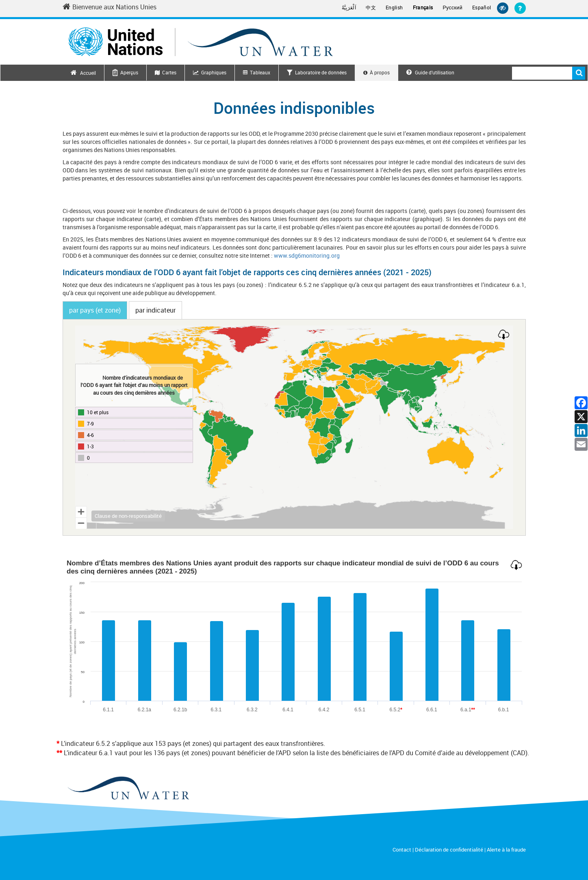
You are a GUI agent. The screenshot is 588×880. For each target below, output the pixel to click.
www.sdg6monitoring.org (307, 255)
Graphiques (214, 72)
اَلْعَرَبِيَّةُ (349, 8)
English (394, 8)
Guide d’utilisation (430, 72)
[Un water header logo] (201, 42)
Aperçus (129, 72)
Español (482, 8)
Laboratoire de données (321, 72)
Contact (402, 850)
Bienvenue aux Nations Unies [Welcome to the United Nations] (110, 7)
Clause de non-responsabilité (128, 516)
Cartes (169, 72)
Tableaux (260, 72)
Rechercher (579, 73)
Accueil (88, 73)
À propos (380, 72)
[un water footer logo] (128, 789)
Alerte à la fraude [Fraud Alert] (506, 850)
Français (423, 8)
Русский (453, 8)
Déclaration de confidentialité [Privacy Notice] (449, 850)
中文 (371, 8)
